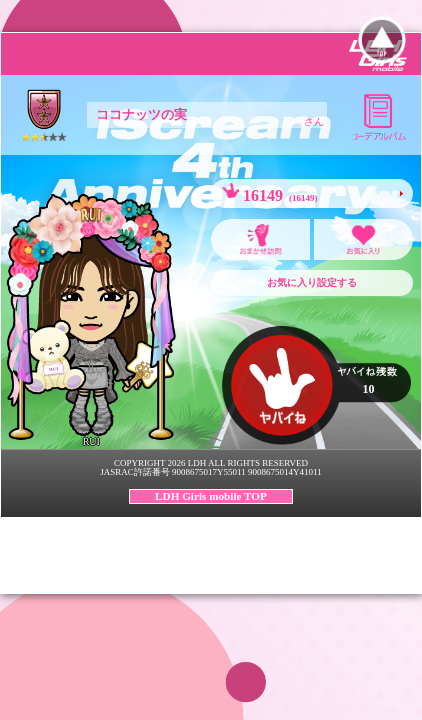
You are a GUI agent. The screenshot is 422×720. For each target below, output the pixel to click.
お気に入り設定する (312, 282)
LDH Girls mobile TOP (211, 496)
